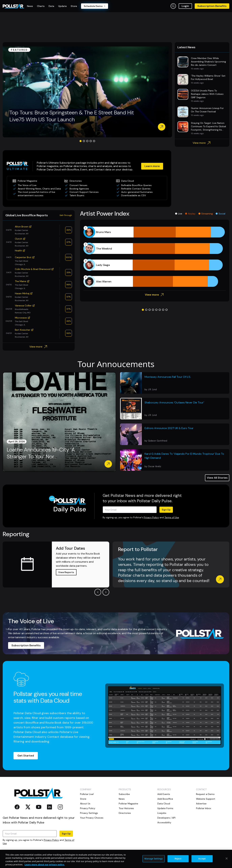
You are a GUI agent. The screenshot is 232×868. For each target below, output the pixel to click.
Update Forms (165, 808)
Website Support (206, 799)
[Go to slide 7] (163, 310)
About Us (85, 804)
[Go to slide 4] (91, 141)
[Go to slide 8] (166, 310)
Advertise (201, 804)
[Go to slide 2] (84, 141)
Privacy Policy (151, 517)
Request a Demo (205, 794)
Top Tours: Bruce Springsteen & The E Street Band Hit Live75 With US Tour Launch (72, 116)
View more (202, 143)
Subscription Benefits (212, 6)
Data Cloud (164, 804)
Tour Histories (126, 808)
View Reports (66, 572)
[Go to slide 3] (87, 141)
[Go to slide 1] (81, 141)
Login (185, 6)
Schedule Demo (95, 6)
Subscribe (124, 794)
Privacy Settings (89, 813)
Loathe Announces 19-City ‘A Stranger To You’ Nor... (41, 453)
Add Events (164, 794)
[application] (155, 257)
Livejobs (162, 813)
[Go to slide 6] (160, 310)
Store (83, 799)
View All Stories (217, 478)
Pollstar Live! (87, 794)
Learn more (152, 166)
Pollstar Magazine (128, 804)
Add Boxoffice (165, 799)
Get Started (26, 756)
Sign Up (166, 510)
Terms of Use (172, 517)
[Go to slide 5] (94, 141)
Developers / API (166, 818)
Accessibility (164, 822)
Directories (125, 813)
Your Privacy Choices (92, 818)
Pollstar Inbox (204, 808)
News (122, 799)
